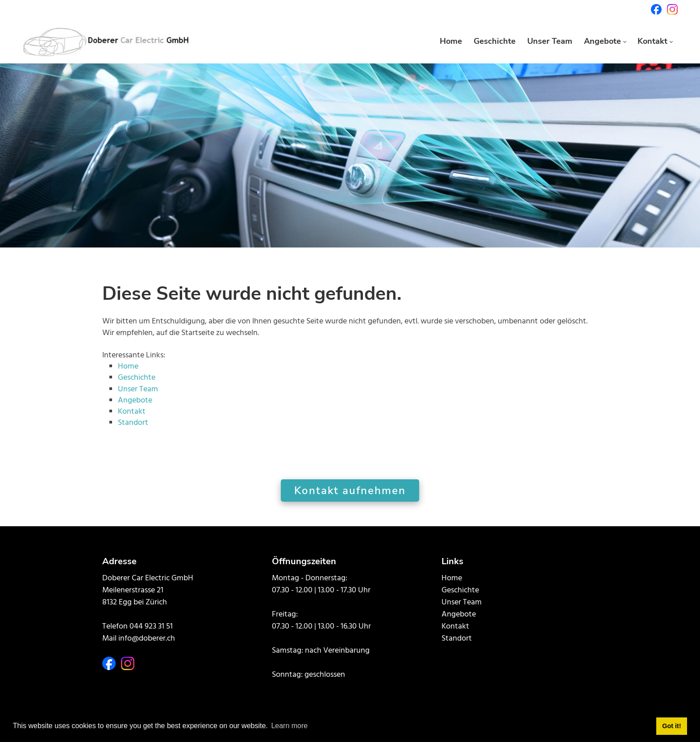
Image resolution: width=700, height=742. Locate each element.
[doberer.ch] (106, 41)
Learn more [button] (289, 726)
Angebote (135, 400)
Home (128, 367)
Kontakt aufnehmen (350, 490)
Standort (133, 423)
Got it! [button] (671, 726)
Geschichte (137, 378)
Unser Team (138, 389)
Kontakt (132, 412)
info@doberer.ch (147, 639)
